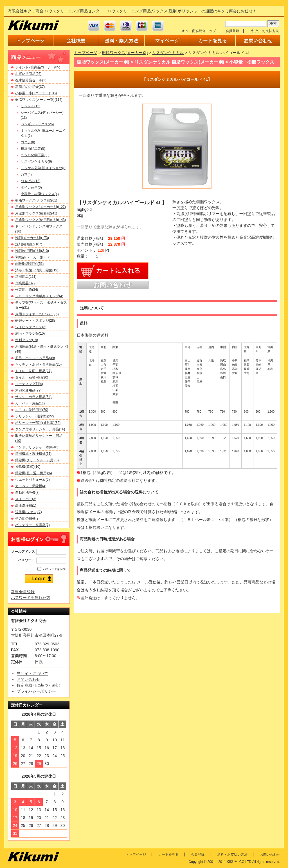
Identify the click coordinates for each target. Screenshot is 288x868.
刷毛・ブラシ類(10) (30, 334)
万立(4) (26, 175)
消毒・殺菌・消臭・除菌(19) (37, 270)
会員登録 (232, 31)
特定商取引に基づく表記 (38, 685)
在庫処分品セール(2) (31, 80)
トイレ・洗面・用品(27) (33, 371)
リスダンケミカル (168, 53)
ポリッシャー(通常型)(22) (34, 416)
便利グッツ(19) (27, 340)
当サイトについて (32, 674)
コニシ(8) (28, 142)
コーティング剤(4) (29, 384)
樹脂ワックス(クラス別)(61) (36, 200)
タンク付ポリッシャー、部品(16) (40, 429)
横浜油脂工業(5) (33, 149)
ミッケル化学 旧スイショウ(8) (44, 168)
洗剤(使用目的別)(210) (32, 251)
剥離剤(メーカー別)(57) (33, 257)
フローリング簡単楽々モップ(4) (39, 296)
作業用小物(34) (27, 290)
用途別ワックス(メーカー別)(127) (40, 207)
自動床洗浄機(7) (27, 493)
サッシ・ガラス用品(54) (33, 397)
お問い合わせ (28, 679)
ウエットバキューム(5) (32, 480)
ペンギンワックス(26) (37, 124)
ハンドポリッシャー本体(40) (37, 447)
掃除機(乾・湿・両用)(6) (34, 473)
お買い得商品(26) (28, 74)
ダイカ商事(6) (31, 187)
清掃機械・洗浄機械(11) (33, 454)
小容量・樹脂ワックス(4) (40, 194)
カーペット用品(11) (30, 403)
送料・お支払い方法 (232, 854)
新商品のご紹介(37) (30, 87)
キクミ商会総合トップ (199, 31)
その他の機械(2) (27, 518)
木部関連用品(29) (28, 390)
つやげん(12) (31, 181)
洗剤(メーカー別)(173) (32, 238)
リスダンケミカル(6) (36, 162)
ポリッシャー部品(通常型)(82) (38, 423)
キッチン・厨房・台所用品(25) (38, 364)
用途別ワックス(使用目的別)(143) (40, 220)
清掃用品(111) (26, 277)
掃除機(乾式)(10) (28, 467)
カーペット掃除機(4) (31, 486)
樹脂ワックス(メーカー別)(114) (39, 100)
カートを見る (168, 854)
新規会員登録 (23, 592)
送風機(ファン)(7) (29, 512)
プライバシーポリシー (36, 691)
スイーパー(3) (26, 499)
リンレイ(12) (31, 106)
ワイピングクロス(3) (31, 327)
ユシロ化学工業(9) (35, 155)
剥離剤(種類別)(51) (29, 264)
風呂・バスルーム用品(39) (35, 358)
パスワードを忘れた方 (31, 598)
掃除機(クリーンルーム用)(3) (37, 460)
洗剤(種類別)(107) (29, 244)
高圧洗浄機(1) (26, 505)
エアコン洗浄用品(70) (32, 410)
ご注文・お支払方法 (264, 31)
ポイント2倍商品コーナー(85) (38, 67)
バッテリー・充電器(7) (32, 525)
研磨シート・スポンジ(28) (35, 321)
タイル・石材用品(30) (32, 377)
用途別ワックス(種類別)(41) (36, 213)
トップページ (85, 53)
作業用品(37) (25, 283)
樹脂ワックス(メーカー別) (125, 53)
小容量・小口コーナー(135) (36, 93)
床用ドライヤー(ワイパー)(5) (37, 314)
